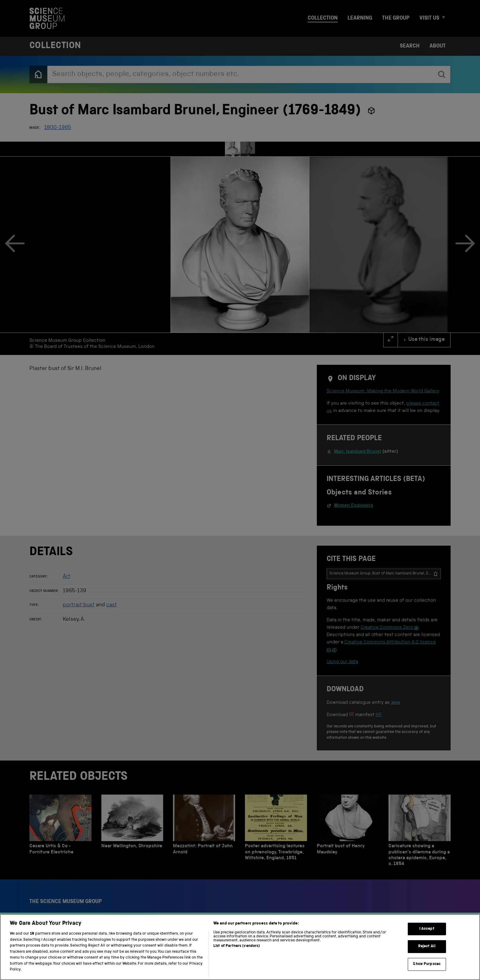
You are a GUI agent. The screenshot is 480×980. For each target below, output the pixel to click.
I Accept (427, 959)
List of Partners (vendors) (237, 976)
